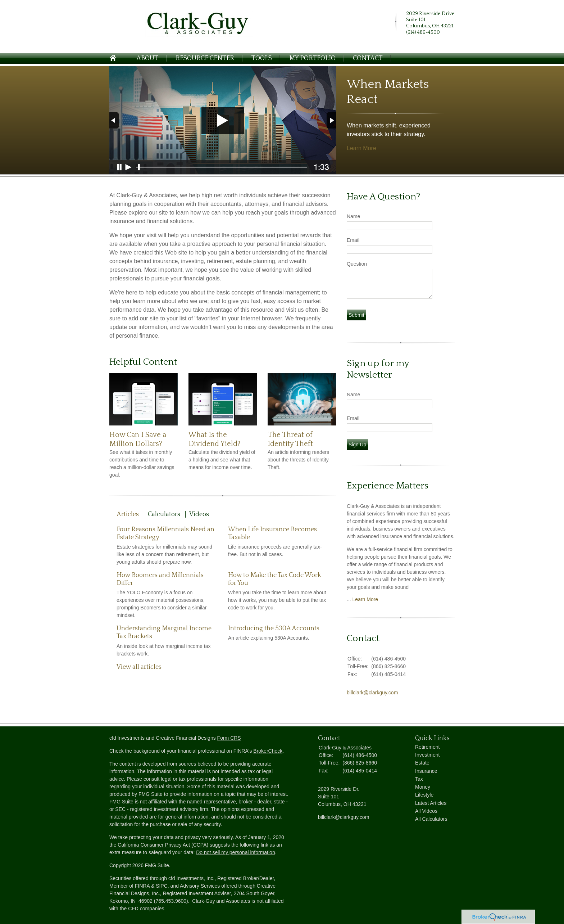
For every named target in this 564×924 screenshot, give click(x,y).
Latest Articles (431, 803)
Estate (422, 763)
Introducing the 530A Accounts (274, 628)
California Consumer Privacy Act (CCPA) (163, 845)
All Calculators (431, 819)
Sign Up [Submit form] (357, 445)
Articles (128, 514)
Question (357, 264)
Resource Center (205, 58)
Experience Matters (388, 486)
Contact (368, 58)
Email (353, 240)
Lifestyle (424, 795)
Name (353, 216)
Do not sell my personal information (235, 852)
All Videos (426, 811)
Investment (427, 755)
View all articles (139, 667)
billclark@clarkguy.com (372, 693)
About (147, 58)
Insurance (426, 771)
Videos (199, 514)
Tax (419, 779)
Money (423, 787)
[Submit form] (356, 315)
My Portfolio (312, 58)
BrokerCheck (268, 751)
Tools (262, 58)
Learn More (361, 148)
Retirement (427, 747)
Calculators (164, 514)
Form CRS (229, 738)
